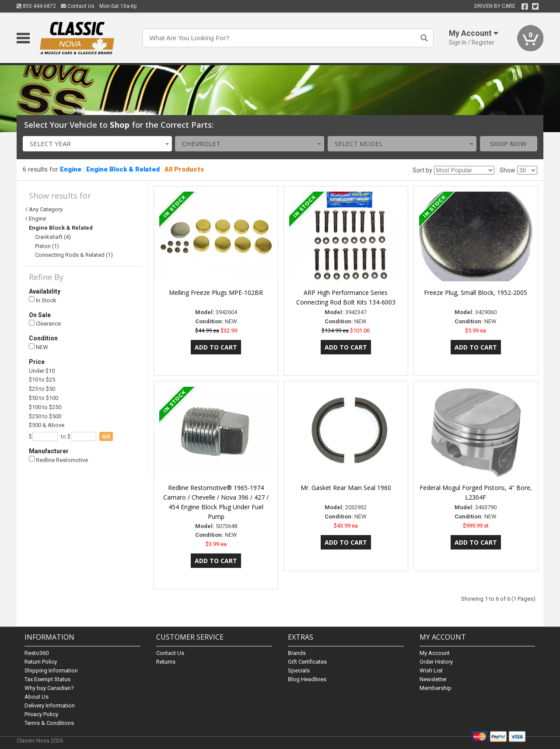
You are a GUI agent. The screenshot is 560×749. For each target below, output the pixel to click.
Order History (436, 662)
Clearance (45, 324)
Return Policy (41, 662)
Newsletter (433, 679)
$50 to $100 (44, 398)
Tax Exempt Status (47, 679)
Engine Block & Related (123, 169)
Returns (166, 662)
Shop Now (508, 143)
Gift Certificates (307, 662)
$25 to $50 (42, 389)
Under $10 (42, 371)
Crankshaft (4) (53, 237)
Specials (299, 670)
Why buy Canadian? (49, 688)
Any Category (46, 209)
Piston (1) (47, 246)
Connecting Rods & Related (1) (74, 255)
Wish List (431, 670)
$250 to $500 (45, 416)
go (106, 436)
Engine (71, 169)
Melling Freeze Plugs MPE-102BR (216, 292)
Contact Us (78, 6)
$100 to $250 (45, 407)
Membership (436, 688)
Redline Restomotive (58, 460)
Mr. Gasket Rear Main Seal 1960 (346, 488)
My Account (435, 653)
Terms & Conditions (49, 723)
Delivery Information (50, 705)
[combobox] (97, 144)
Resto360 (37, 653)
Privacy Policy (41, 714)
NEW (38, 347)
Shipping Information (51, 670)
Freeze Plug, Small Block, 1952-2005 (476, 292)
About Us (37, 697)
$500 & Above (47, 425)
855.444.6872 (36, 6)
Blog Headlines (307, 679)
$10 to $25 (42, 380)
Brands (297, 653)
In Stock (43, 300)
